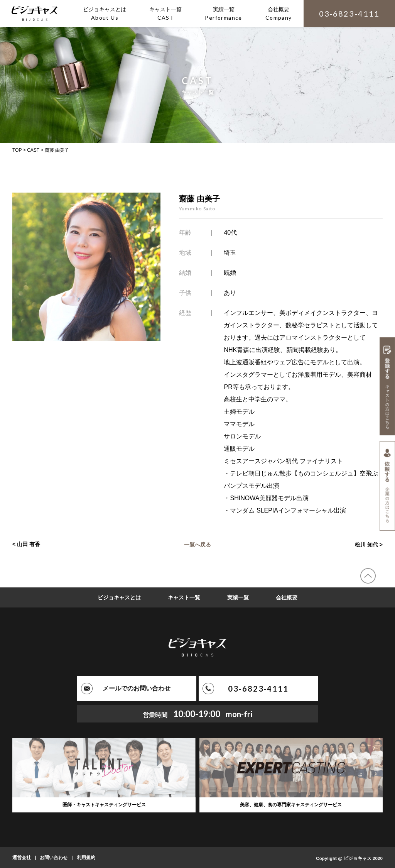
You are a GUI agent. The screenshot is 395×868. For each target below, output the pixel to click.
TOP (17, 150)
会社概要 (287, 597)
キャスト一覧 (184, 597)
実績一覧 (238, 597)
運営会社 (22, 858)
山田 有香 (29, 544)
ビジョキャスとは (119, 597)
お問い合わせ (54, 858)
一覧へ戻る (197, 544)
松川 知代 (366, 544)
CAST (33, 150)
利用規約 (86, 858)
